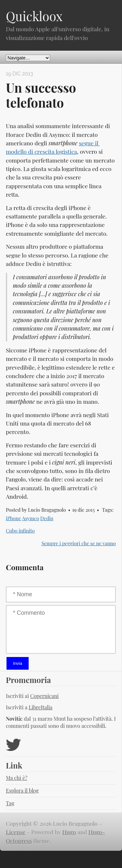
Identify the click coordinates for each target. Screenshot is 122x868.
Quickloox (34, 16)
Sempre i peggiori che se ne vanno (79, 543)
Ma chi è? (17, 778)
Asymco (31, 518)
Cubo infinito (20, 531)
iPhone (13, 518)
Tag (10, 803)
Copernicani (45, 696)
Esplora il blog (22, 790)
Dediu (47, 518)
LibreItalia (41, 707)
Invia (18, 663)
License (16, 832)
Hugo (69, 832)
